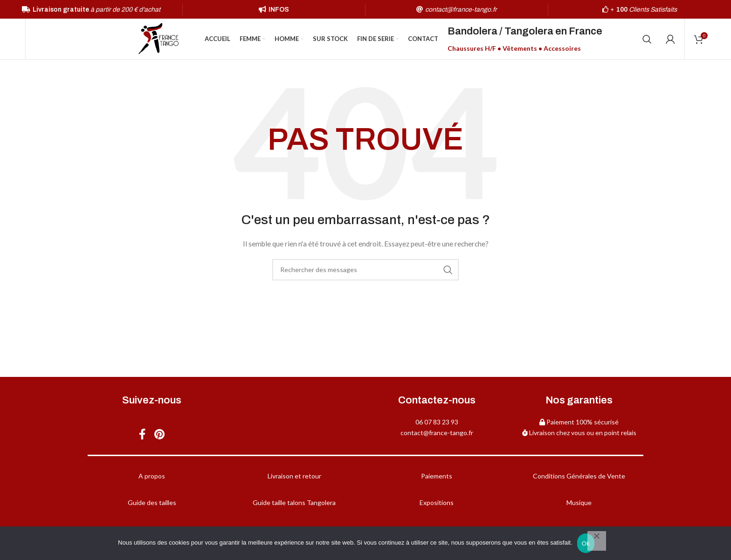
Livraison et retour (294, 477)
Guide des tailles (152, 504)
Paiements (437, 477)
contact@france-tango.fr (437, 434)
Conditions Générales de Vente (579, 477)
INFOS (279, 10)
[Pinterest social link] (160, 436)
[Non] (597, 541)
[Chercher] (647, 40)
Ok (586, 543)
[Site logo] (158, 39)
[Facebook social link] (142, 436)
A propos (152, 477)
